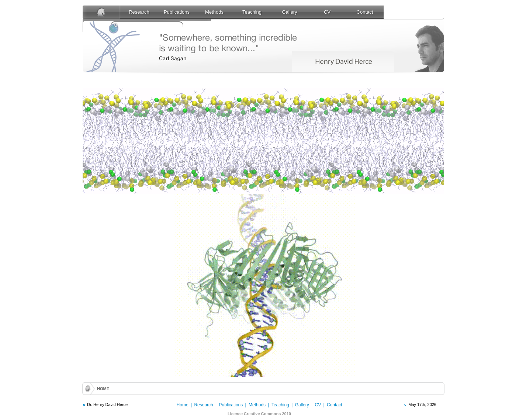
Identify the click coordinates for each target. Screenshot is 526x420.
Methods (214, 12)
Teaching (252, 12)
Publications (177, 12)
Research (139, 12)
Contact (365, 12)
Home (183, 405)
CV (327, 12)
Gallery (289, 12)
